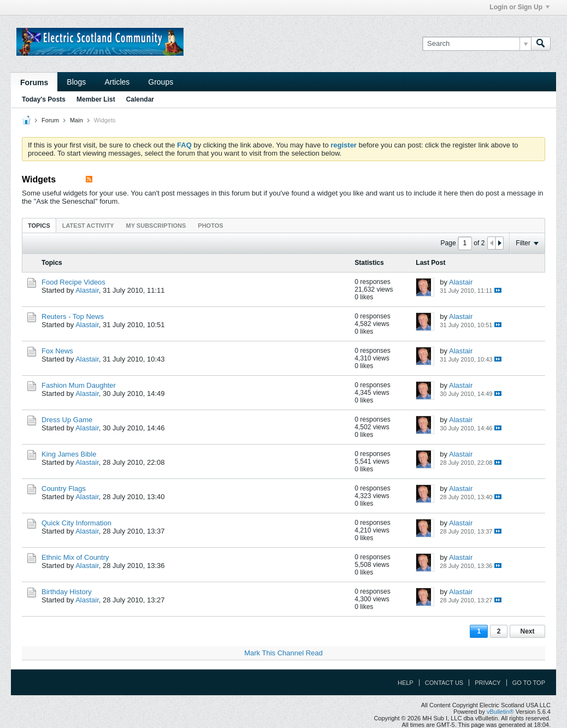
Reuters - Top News (73, 316)
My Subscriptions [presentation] (156, 226)
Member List (96, 99)
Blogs (76, 82)
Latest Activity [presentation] (88, 226)
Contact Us (444, 683)
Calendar (140, 99)
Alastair (87, 290)
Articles (117, 82)
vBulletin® (500, 712)
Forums (34, 82)
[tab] (39, 225)
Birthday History (67, 592)
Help (406, 683)
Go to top (529, 683)
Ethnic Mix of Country (75, 557)
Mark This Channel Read (283, 653)
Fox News (57, 351)
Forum (50, 120)
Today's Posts (44, 99)
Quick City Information (76, 523)
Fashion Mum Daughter (79, 385)
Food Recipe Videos (73, 282)
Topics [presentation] (39, 226)
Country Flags (64, 489)
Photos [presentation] (210, 226)
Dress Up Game (67, 420)
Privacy (488, 683)
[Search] (477, 44)
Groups (161, 82)
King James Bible (69, 454)
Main (76, 120)
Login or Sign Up (519, 7)
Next (527, 631)
